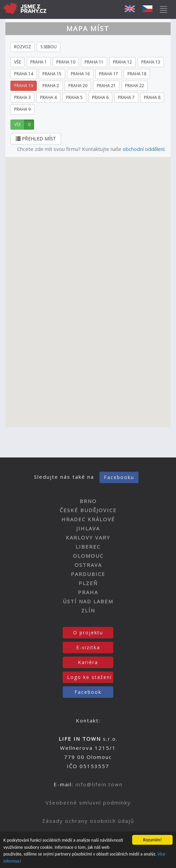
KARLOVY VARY (88, 537)
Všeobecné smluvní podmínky (88, 803)
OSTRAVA (88, 565)
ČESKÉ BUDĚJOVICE (88, 510)
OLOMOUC (88, 556)
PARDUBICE (88, 574)
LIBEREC (88, 547)
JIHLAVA (88, 528)
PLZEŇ (88, 583)
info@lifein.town (99, 784)
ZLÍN (88, 610)
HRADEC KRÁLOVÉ (88, 519)
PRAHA (88, 592)
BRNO (88, 501)
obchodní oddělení (144, 149)
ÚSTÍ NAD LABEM (88, 601)
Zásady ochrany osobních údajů (88, 821)
